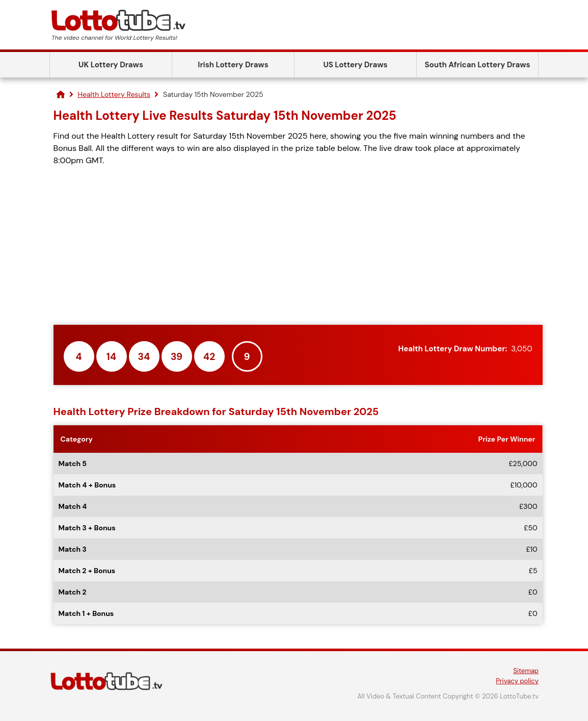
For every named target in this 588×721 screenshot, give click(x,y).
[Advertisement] (298, 246)
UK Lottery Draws (111, 65)
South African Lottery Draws (478, 65)
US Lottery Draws (355, 65)
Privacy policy (517, 681)
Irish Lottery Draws (233, 65)
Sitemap (526, 671)
